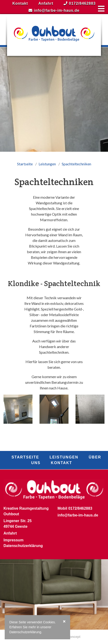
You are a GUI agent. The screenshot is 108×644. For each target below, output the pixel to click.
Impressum (13, 540)
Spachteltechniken (76, 164)
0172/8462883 (80, 3)
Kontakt (20, 3)
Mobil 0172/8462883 (75, 508)
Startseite (25, 164)
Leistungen (47, 164)
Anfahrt (46, 3)
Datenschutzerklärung (23, 546)
